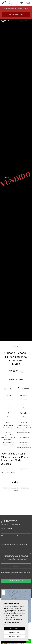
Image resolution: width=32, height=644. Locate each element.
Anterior (5, 178)
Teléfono (4, 536)
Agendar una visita (16, 379)
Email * (19, 536)
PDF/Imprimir (24, 389)
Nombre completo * (7, 528)
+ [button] (3, 591)
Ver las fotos (24, 21)
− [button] (3, 594)
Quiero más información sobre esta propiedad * (15, 544)
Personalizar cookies (14, 632)
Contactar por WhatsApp (16, 581)
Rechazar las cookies (14, 636)
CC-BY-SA (28, 622)
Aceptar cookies (14, 628)
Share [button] (8, 389)
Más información (8, 473)
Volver (16, 347)
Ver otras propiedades (16, 15)
